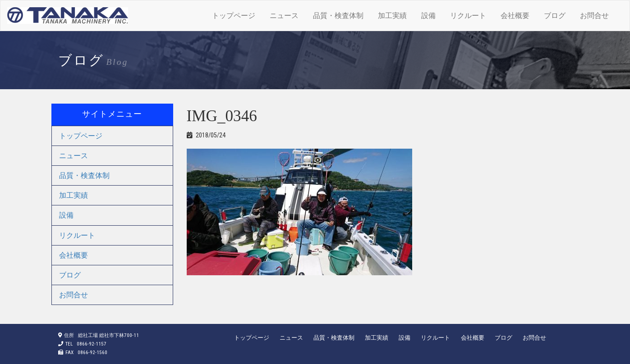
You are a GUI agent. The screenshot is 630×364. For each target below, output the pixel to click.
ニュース (284, 16)
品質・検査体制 (338, 16)
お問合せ (594, 16)
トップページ (234, 16)
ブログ (555, 16)
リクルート (468, 16)
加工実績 (392, 16)
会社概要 (515, 16)
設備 (428, 16)
